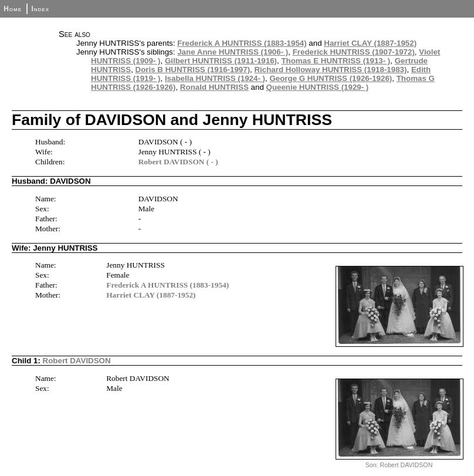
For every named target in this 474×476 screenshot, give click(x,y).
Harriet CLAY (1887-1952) (370, 43)
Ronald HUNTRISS (214, 87)
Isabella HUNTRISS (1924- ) (215, 78)
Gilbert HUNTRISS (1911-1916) (221, 61)
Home (13, 9)
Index (40, 9)
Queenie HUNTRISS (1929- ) (318, 87)
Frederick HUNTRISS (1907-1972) (354, 52)
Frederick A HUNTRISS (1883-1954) (242, 43)
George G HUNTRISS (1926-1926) (331, 78)
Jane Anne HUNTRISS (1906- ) (233, 52)
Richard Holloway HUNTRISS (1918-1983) (330, 70)
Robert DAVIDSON (77, 361)
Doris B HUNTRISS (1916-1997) (193, 70)
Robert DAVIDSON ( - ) (178, 162)
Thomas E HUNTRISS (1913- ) (336, 61)
